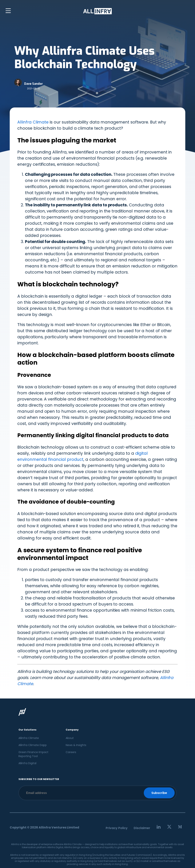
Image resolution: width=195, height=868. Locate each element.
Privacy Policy (117, 828)
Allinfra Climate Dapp (33, 745)
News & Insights (76, 745)
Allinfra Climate (33, 122)
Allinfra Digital (27, 763)
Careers (71, 752)
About (70, 738)
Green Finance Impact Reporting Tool (33, 754)
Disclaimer (142, 828)
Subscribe (159, 793)
